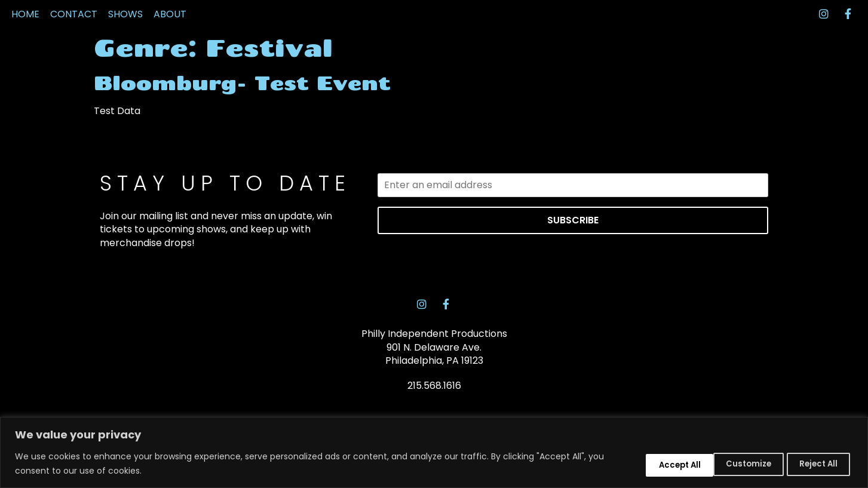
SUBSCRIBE (573, 266)
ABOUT (170, 37)
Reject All (731, 463)
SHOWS (125, 37)
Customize (648, 463)
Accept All (813, 463)
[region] (434, 452)
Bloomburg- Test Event (242, 129)
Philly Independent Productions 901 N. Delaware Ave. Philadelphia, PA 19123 (434, 396)
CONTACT (74, 37)
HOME (25, 37)
